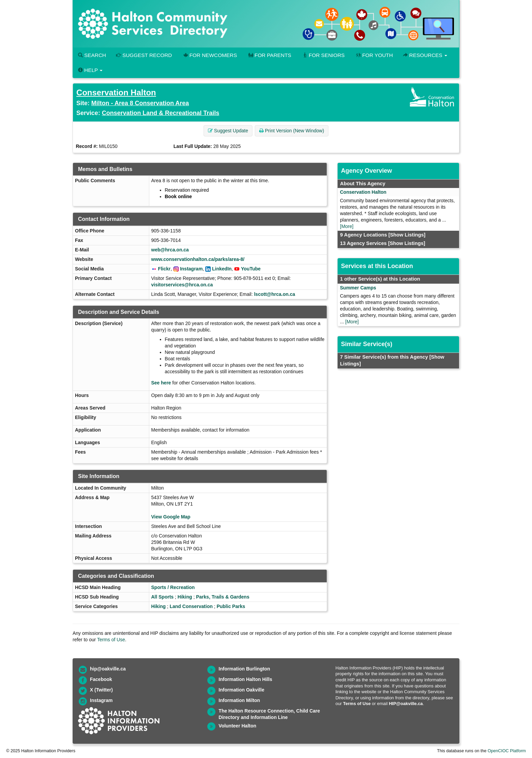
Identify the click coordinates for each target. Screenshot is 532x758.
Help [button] (90, 70)
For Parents (269, 55)
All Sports (163, 597)
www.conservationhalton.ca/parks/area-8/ (198, 259)
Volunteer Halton (237, 726)
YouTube (251, 269)
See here (161, 383)
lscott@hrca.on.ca (275, 294)
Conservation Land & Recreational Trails (160, 113)
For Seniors (323, 55)
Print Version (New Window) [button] (292, 131)
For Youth (374, 55)
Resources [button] (425, 55)
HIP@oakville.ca (406, 704)
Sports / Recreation (173, 587)
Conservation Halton (116, 92)
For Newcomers (210, 55)
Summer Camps (358, 288)
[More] (347, 226)
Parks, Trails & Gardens (223, 597)
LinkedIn (222, 269)
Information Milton (239, 700)
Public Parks (231, 606)
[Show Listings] (407, 235)
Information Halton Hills (245, 679)
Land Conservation (191, 606)
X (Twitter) (101, 690)
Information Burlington (244, 669)
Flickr (164, 269)
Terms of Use (111, 640)
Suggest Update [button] (228, 131)
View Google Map (171, 517)
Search (92, 55)
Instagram (191, 269)
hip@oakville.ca (108, 669)
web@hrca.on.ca (170, 250)
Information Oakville (241, 690)
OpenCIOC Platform (507, 751)
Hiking (185, 597)
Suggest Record (144, 55)
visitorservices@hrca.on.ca (182, 285)
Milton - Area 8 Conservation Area (140, 103)
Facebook (101, 679)
